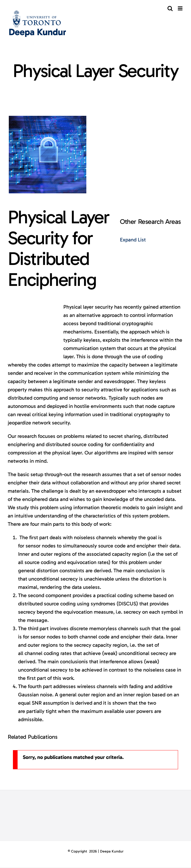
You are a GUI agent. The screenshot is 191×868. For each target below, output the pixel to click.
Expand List (133, 240)
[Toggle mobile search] (170, 8)
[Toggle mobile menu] (181, 8)
